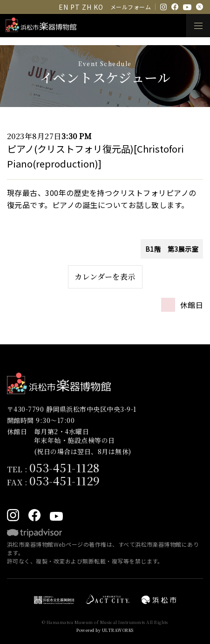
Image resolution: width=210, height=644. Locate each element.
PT (75, 7)
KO (98, 7)
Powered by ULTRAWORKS (105, 630)
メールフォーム (131, 7)
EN (63, 7)
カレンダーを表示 (105, 277)
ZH (87, 7)
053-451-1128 (64, 467)
